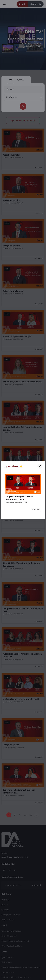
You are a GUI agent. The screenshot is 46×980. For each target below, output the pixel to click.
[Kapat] (40, 466)
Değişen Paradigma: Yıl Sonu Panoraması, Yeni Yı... (19, 498)
